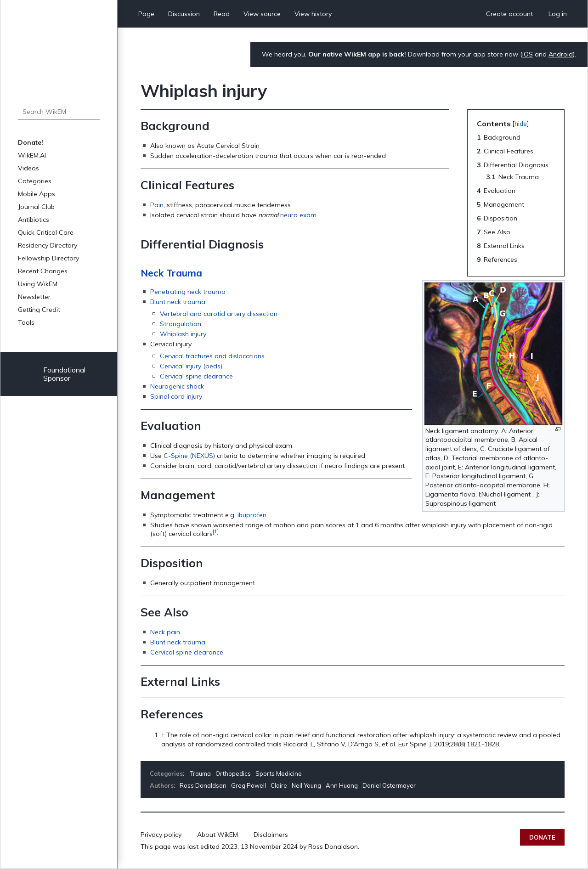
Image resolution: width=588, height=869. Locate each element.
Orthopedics (233, 773)
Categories (35, 181)
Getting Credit (39, 310)
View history (313, 14)
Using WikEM (38, 284)
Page (146, 14)
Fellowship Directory (48, 258)
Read (222, 14)
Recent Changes (43, 271)
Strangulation (181, 324)
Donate (542, 837)
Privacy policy (161, 835)
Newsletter (34, 297)
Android (561, 54)
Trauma (201, 773)
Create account (509, 14)
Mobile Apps (37, 194)
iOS (528, 54)
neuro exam (298, 215)
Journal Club (36, 207)
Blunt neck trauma (178, 302)
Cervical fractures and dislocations (212, 356)
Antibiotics (34, 220)
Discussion (184, 14)
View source (262, 14)
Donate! (31, 142)
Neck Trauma (171, 273)
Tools (26, 322)
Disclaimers (271, 835)
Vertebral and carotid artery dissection (219, 314)
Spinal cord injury (176, 396)
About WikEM (218, 835)
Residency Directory (48, 245)
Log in (558, 14)
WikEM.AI (32, 155)
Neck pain (165, 632)
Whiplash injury (183, 334)
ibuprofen (252, 515)
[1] (216, 531)
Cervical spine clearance (196, 376)
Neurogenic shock (177, 386)
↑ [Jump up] (163, 735)
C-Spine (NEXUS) (189, 456)
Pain (157, 205)
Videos (28, 168)
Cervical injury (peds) (191, 366)
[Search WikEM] (59, 112)
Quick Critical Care (46, 232)
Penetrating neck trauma (188, 292)
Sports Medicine (279, 773)
